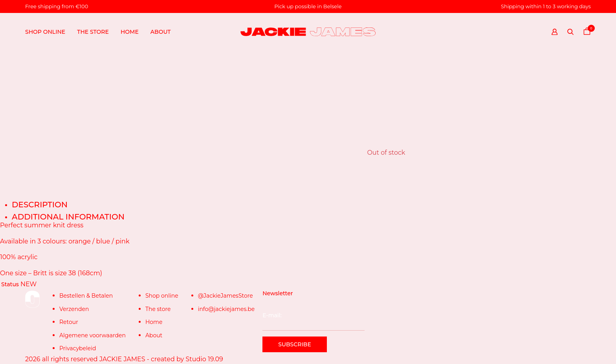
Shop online (45, 32)
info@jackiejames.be (226, 309)
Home (130, 32)
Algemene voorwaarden (93, 335)
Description (40, 205)
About (161, 32)
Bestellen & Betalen (86, 296)
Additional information (68, 217)
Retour (69, 322)
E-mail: (313, 321)
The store (93, 32)
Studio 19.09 (204, 359)
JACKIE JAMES (122, 359)
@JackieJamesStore (225, 296)
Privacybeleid (78, 348)
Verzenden (74, 309)
